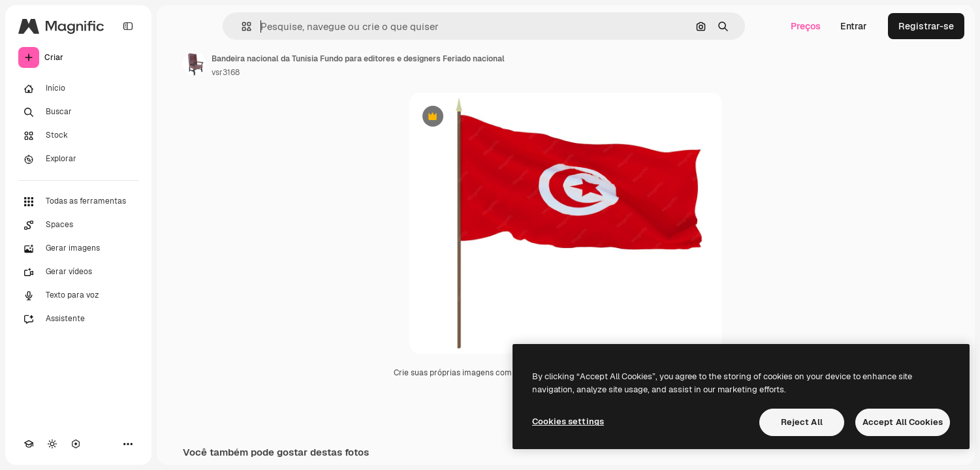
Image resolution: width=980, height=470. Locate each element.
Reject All (802, 422)
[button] (241, 26)
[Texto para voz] (78, 296)
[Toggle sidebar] (128, 26)
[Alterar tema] (52, 444)
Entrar (854, 26)
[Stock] (78, 136)
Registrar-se (926, 26)
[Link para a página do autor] (195, 64)
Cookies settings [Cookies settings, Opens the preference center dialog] (568, 421)
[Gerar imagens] (78, 249)
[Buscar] (78, 112)
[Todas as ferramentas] (78, 202)
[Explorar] (78, 159)
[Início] (78, 89)
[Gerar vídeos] (78, 272)
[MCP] (76, 444)
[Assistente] (78, 319)
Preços (806, 26)
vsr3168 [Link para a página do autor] (226, 72)
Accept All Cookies (903, 422)
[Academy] (29, 444)
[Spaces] (78, 225)
